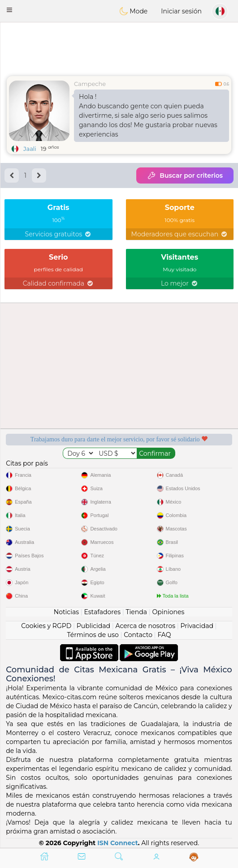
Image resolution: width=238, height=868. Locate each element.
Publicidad (93, 626)
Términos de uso (93, 635)
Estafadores (102, 612)
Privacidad (197, 626)
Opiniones (168, 612)
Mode (134, 11)
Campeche (90, 84)
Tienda (136, 612)
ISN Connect (118, 843)
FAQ (164, 635)
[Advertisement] (119, 47)
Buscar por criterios (185, 175)
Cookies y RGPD (46, 626)
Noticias (66, 612)
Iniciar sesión (181, 11)
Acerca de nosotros (145, 626)
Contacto (138, 635)
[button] (9, 10)
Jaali (30, 149)
